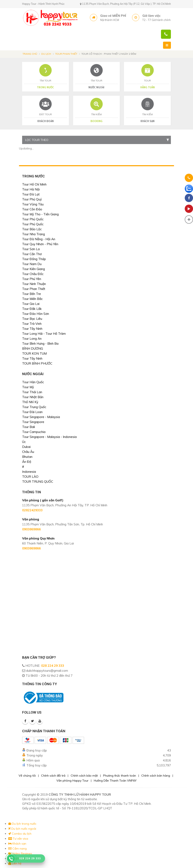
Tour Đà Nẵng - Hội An (39, 239)
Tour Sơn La (31, 249)
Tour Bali (29, 427)
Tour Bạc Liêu (32, 319)
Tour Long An (32, 339)
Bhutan (27, 457)
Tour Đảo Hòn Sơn (36, 314)
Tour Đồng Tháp (34, 259)
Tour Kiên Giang (33, 269)
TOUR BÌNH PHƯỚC (37, 363)
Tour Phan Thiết (66, 54)
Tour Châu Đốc (33, 274)
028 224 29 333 (53, 666)
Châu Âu (28, 452)
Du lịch (46, 54)
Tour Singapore (33, 422)
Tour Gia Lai (31, 304)
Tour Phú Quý (32, 199)
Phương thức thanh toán (120, 776)
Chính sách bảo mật (84, 776)
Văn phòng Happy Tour (72, 781)
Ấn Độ (27, 462)
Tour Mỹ (28, 387)
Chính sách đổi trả (53, 776)
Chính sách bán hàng (156, 776)
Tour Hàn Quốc (33, 382)
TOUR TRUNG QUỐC (38, 482)
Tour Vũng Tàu (33, 204)
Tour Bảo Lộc (32, 229)
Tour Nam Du (32, 264)
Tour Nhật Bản (33, 397)
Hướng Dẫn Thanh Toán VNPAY (115, 781)
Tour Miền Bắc (32, 299)
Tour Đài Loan (32, 412)
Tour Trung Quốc (34, 407)
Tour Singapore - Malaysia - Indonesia (49, 437)
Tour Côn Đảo (32, 209)
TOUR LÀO (30, 477)
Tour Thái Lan (32, 392)
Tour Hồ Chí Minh (34, 184)
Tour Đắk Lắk (32, 309)
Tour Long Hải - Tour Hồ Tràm (44, 334)
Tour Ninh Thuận (34, 284)
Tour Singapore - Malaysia (41, 417)
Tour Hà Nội (31, 189)
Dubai (26, 447)
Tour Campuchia (34, 432)
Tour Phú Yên (32, 279)
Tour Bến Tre (32, 294)
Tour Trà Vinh (32, 324)
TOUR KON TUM (34, 353)
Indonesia (29, 472)
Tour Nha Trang (33, 234)
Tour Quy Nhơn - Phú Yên (40, 244)
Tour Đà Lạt (31, 194)
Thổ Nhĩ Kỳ (30, 402)
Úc (24, 442)
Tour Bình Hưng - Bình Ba (40, 344)
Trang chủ (30, 54)
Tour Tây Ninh (32, 329)
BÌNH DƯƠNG (33, 349)
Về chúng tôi (27, 776)
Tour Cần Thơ (32, 254)
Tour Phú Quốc (33, 219)
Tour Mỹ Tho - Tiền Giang (40, 214)
